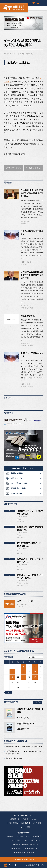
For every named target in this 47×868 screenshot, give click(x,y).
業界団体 (29, 54)
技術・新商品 (14, 823)
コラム (20, 607)
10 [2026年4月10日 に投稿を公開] (35, 672)
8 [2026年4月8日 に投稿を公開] (23, 672)
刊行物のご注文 (17, 478)
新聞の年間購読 (17, 473)
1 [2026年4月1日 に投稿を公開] (23, 667)
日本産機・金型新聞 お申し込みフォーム (25, 844)
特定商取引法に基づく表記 (25, 852)
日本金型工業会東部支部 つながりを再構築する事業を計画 (32, 275)
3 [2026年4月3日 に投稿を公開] (35, 667)
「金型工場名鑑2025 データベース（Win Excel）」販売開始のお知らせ (23, 752)
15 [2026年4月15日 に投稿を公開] (23, 677)
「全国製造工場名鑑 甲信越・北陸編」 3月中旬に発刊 (24, 747)
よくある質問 (15, 840)
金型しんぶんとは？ (26, 601)
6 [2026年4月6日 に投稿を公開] (12, 672)
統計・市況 (24, 823)
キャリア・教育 (36, 823)
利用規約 (38, 836)
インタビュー (34, 819)
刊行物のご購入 (16, 848)
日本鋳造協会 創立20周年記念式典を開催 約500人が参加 (32, 193)
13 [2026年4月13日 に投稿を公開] (12, 677)
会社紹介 (10, 836)
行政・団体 (21, 54)
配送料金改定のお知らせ (14, 758)
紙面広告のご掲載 (18, 488)
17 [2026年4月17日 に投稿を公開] (35, 677)
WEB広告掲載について (32, 848)
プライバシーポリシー (24, 836)
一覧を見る (38, 702)
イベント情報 (25, 827)
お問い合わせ (17, 494)
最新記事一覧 (15, 819)
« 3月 (8, 692)
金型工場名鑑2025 (26, 724)
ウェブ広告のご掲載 (19, 483)
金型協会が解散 (28, 316)
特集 (24, 819)
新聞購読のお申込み (35, 865)
